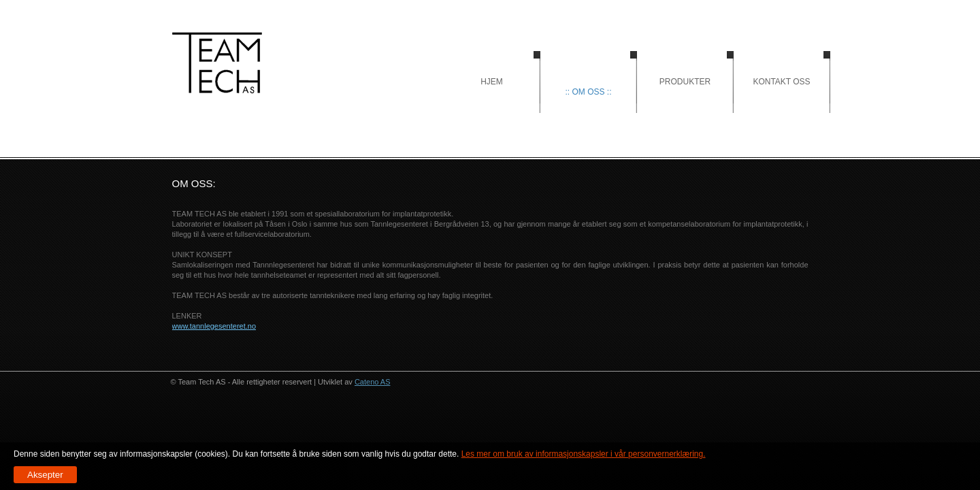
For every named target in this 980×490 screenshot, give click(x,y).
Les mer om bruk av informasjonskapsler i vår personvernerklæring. (584, 454)
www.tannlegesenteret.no (214, 326)
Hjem (217, 63)
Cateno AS (373, 382)
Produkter (685, 82)
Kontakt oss (781, 82)
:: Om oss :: (588, 92)
